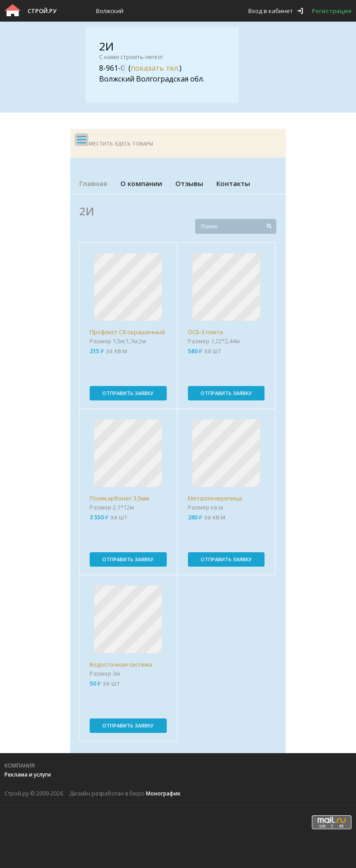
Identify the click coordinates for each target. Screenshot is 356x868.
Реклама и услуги (28, 775)
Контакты (233, 183)
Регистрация (332, 11)
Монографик (163, 793)
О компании (141, 183)
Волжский (110, 11)
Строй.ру (42, 11)
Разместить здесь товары (116, 143)
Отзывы (189, 183)
